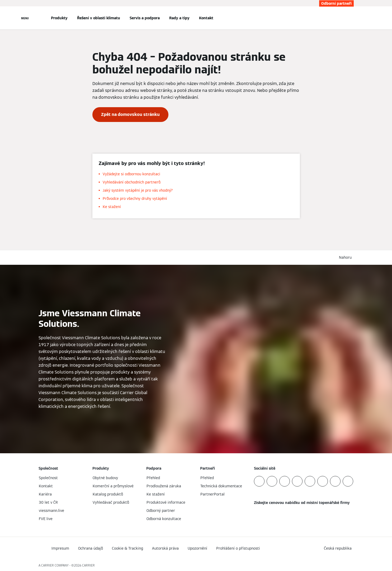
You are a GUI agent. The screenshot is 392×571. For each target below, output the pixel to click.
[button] (346, 258)
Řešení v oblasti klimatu (99, 18)
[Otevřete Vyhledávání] (351, 18)
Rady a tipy (179, 18)
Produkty (59, 18)
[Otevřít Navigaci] (25, 18)
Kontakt (206, 18)
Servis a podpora (145, 18)
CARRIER (88, 565)
